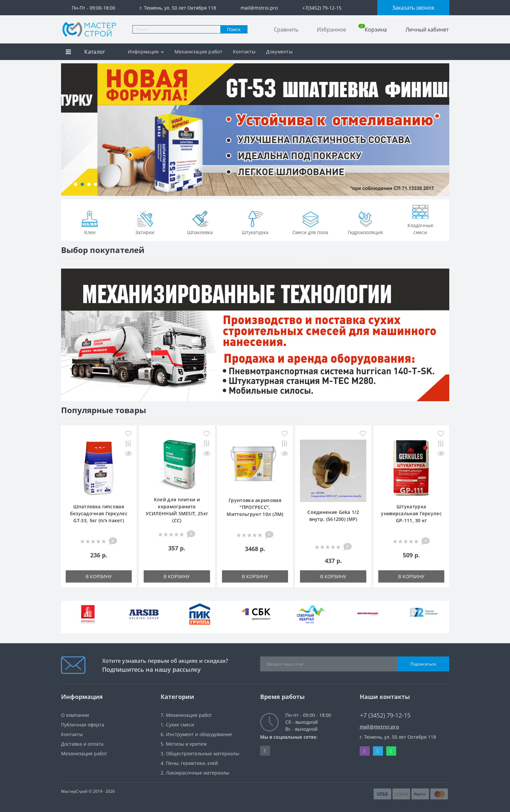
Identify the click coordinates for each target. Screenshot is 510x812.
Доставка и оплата (82, 744)
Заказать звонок (413, 8)
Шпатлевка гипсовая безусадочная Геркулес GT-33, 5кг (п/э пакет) (99, 513)
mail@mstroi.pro (380, 727)
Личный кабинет (427, 30)
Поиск (234, 29)
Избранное (331, 30)
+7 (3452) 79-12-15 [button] (385, 715)
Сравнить (286, 30)
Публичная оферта (83, 725)
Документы (279, 52)
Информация (146, 52)
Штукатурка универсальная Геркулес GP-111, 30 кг (411, 513)
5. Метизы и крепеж (184, 744)
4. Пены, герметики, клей (189, 763)
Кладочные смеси (420, 219)
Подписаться (423, 664)
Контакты (244, 52)
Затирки (145, 222)
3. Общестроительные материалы (200, 753)
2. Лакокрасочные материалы (195, 773)
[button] (76, 184)
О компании (75, 715)
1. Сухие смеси (177, 725)
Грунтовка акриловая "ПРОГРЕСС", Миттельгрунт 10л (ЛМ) (255, 507)
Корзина (373, 29)
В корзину (99, 576)
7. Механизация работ (186, 715)
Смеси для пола (310, 222)
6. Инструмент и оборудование (196, 734)
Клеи (90, 222)
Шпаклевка (200, 222)
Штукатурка (255, 222)
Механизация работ (198, 52)
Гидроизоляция (365, 222)
